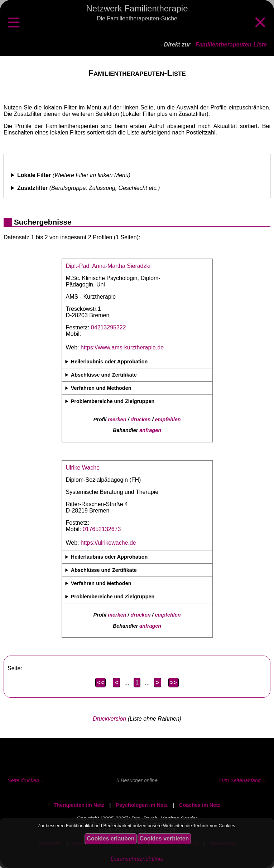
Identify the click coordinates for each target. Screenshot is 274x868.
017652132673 (102, 529)
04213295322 (109, 327)
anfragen (150, 430)
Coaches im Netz (200, 805)
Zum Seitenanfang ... (242, 780)
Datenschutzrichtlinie (137, 859)
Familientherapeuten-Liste (231, 45)
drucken (141, 420)
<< (100, 683)
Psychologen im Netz (142, 805)
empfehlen (168, 420)
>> (174, 683)
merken (117, 420)
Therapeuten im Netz (79, 805)
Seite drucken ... (26, 780)
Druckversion (109, 719)
